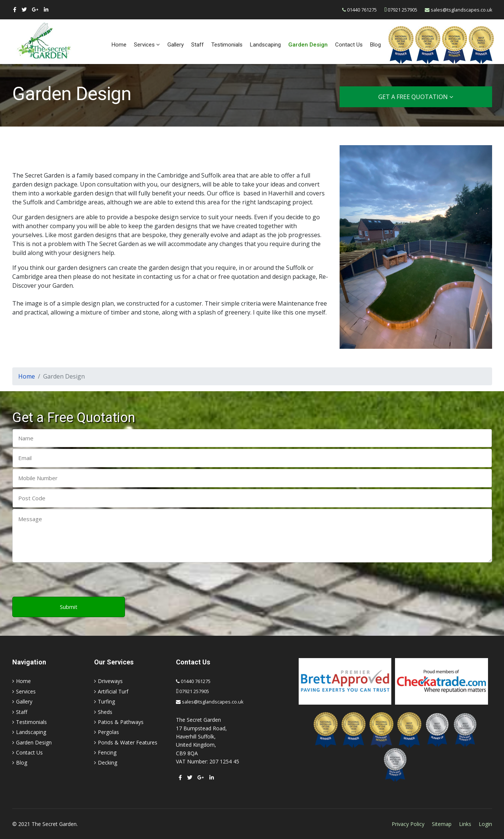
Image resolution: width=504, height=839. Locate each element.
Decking (107, 763)
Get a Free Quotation (416, 97)
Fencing (107, 752)
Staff (198, 45)
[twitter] (24, 9)
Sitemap (442, 824)
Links (465, 824)
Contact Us (349, 45)
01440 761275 (362, 10)
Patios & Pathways (121, 722)
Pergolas (108, 732)
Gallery (176, 45)
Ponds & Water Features (128, 742)
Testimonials (227, 45)
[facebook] (15, 9)
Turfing (106, 701)
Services (144, 45)
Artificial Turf (113, 691)
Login (485, 824)
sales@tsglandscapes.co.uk (461, 10)
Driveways (110, 681)
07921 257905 (402, 10)
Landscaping (265, 45)
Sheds (105, 712)
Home (119, 45)
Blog (375, 45)
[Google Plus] (35, 9)
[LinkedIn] (46, 9)
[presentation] (69, 580)
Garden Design (308, 45)
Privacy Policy (408, 824)
